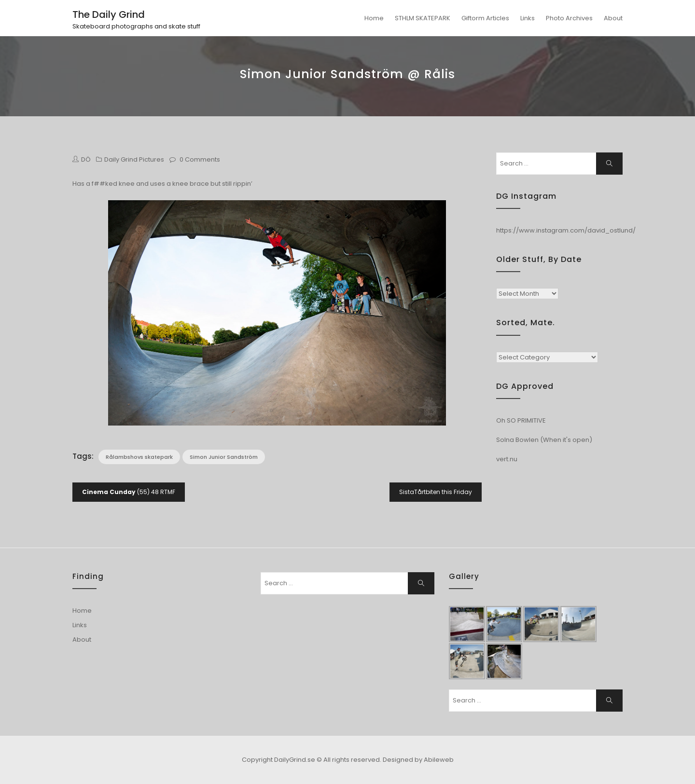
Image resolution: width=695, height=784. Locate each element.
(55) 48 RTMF (129, 492)
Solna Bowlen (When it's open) (544, 440)
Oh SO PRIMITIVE (521, 420)
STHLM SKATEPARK (423, 18)
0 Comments (200, 159)
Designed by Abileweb (418, 760)
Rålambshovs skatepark (139, 457)
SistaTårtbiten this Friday (436, 492)
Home (374, 18)
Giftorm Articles (485, 18)
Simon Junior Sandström (224, 457)
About (613, 18)
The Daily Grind (109, 14)
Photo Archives (569, 18)
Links (528, 18)
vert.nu (507, 459)
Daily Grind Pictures (134, 159)
